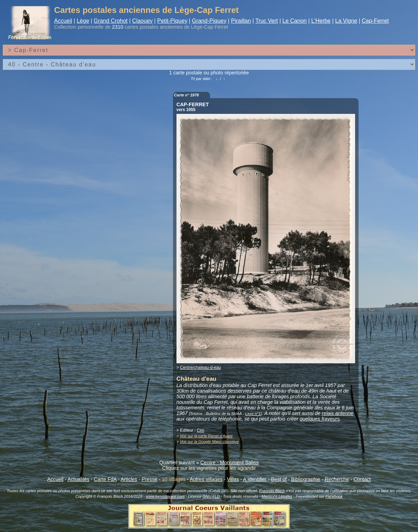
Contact (362, 479)
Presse (149, 479)
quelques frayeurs (320, 419)
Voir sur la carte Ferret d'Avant (206, 436)
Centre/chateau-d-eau (200, 367)
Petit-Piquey (172, 21)
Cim (200, 430)
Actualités (78, 479)
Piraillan (241, 21)
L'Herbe (321, 21)
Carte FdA (105, 479)
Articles (129, 479)
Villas (233, 479)
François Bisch (272, 491)
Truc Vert (267, 21)
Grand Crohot (111, 21)
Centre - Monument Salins (229, 462)
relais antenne (338, 413)
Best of (279, 479)
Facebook (334, 496)
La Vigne (346, 21)
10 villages (174, 479)
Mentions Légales (277, 496)
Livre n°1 (253, 414)
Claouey (142, 21)
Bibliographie (306, 479)
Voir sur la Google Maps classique (209, 442)
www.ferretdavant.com (165, 496)
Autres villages (206, 479)
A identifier (255, 479)
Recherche (337, 479)
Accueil (63, 21)
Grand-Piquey (209, 21)
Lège (83, 21)
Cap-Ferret (375, 21)
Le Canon (294, 21)
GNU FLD (211, 496)
